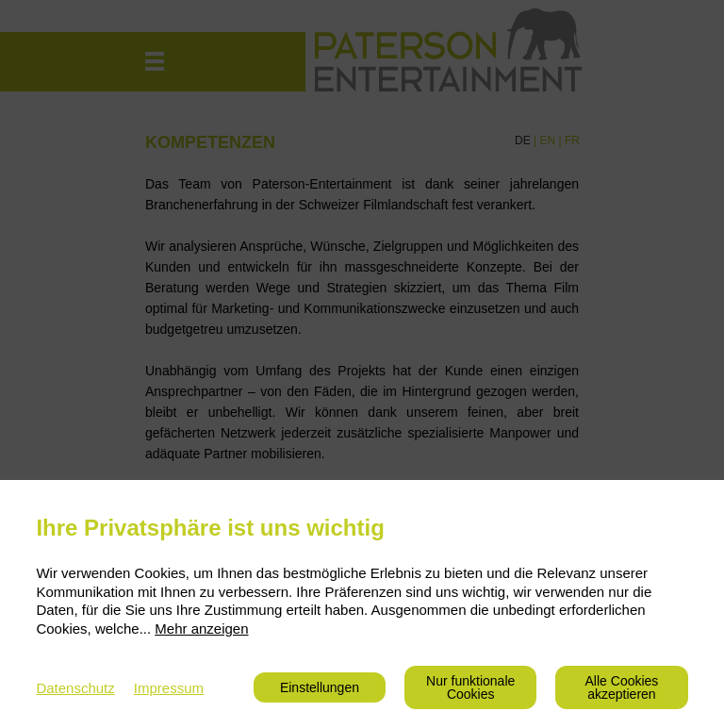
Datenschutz (75, 688)
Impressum (169, 688)
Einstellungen (320, 687)
